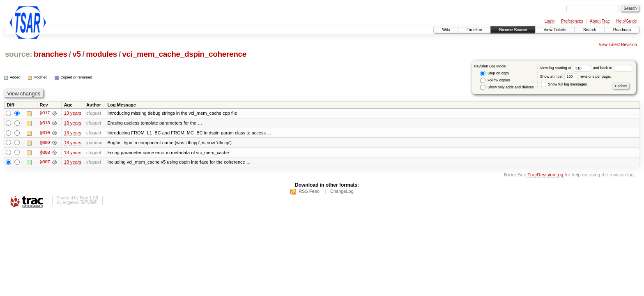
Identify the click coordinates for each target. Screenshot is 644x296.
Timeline (474, 30)
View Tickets (555, 30)
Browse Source (513, 30)
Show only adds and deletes (507, 87)
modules (101, 54)
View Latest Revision (618, 45)
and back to (613, 68)
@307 (45, 163)
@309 (45, 143)
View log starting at (567, 68)
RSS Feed (309, 192)
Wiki (446, 30)
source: (18, 54)
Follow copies (495, 80)
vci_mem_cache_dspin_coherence (184, 54)
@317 (45, 113)
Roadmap (622, 30)
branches (51, 54)
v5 (76, 54)
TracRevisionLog (545, 175)
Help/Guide (626, 21)
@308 (45, 153)
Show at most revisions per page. (576, 76)
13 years (73, 113)
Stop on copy (494, 73)
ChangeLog (342, 192)
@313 (45, 123)
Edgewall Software (79, 203)
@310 (45, 133)
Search (590, 30)
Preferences (572, 21)
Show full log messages (564, 84)
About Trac (600, 21)
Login (550, 21)
